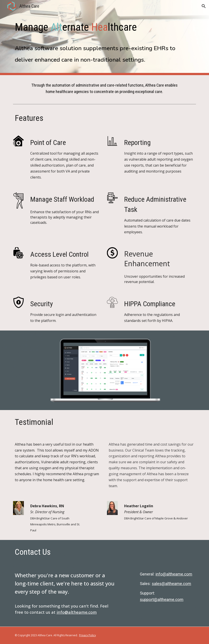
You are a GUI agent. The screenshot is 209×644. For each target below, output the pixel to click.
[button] (204, 6)
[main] (105, 23)
